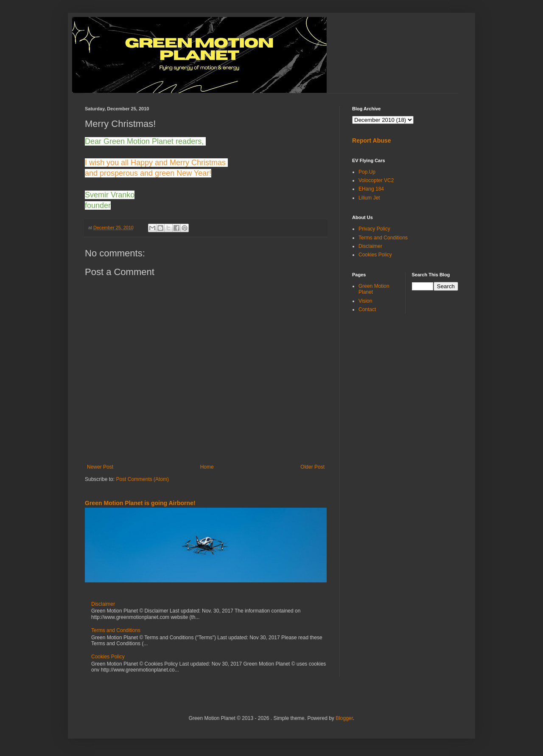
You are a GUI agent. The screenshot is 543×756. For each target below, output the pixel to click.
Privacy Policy (374, 229)
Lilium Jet (369, 198)
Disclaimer (103, 604)
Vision (365, 301)
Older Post (312, 467)
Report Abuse (371, 141)
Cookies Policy (108, 657)
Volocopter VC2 (376, 180)
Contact (367, 309)
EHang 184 (371, 189)
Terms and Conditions (116, 630)
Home (207, 467)
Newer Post (100, 467)
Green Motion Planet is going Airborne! (140, 503)
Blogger (344, 718)
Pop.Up (367, 172)
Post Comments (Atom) (142, 479)
